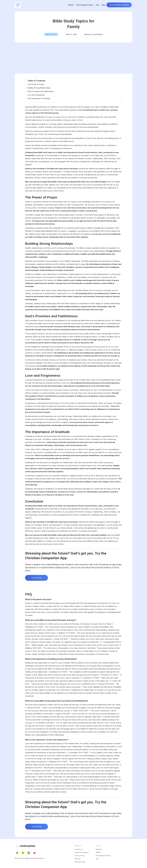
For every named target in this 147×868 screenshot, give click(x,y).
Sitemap (78, 859)
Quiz (97, 5)
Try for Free (37, 578)
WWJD (71, 5)
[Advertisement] (74, 58)
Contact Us (79, 849)
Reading (99, 849)
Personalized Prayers (85, 5)
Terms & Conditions (82, 852)
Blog (104, 5)
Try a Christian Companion (119, 5)
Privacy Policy (80, 856)
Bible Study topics (51, 34)
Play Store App (80, 862)
